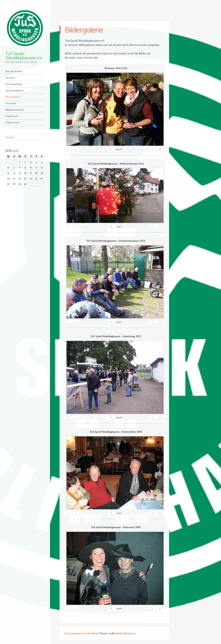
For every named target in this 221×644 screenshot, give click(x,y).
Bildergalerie (13, 97)
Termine (10, 78)
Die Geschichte (14, 71)
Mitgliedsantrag (14, 110)
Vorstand (11, 103)
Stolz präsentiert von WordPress (81, 633)
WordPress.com (128, 633)
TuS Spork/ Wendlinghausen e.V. (24, 56)
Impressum (12, 116)
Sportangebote (14, 91)
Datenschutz (12, 122)
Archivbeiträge (14, 84)
